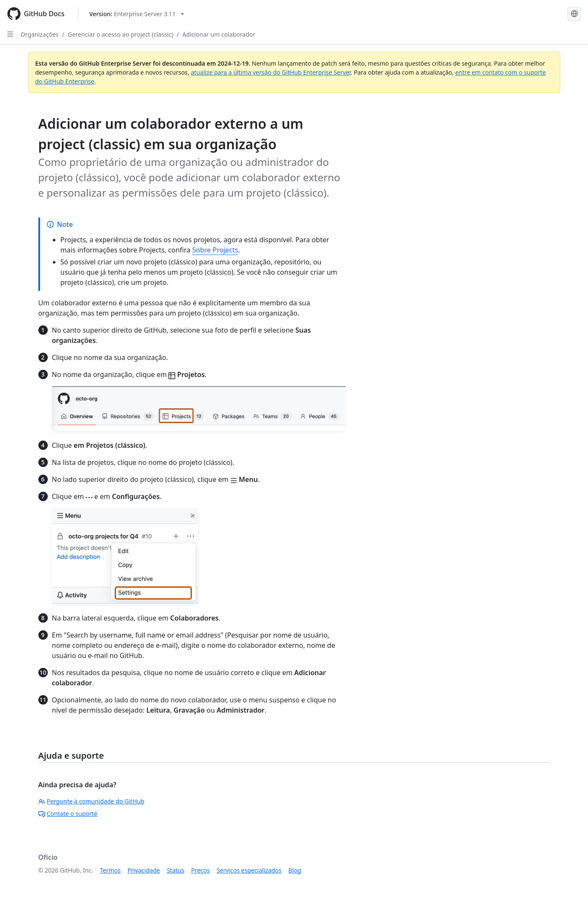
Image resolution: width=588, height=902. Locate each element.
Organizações (40, 34)
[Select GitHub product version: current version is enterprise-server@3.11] (137, 14)
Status (175, 870)
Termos (110, 870)
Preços (200, 870)
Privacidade (144, 870)
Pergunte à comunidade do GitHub (91, 801)
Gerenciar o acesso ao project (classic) (121, 34)
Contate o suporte (68, 814)
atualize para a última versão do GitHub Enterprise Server (271, 72)
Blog (295, 870)
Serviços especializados (249, 870)
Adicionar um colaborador (219, 34)
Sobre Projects (215, 250)
